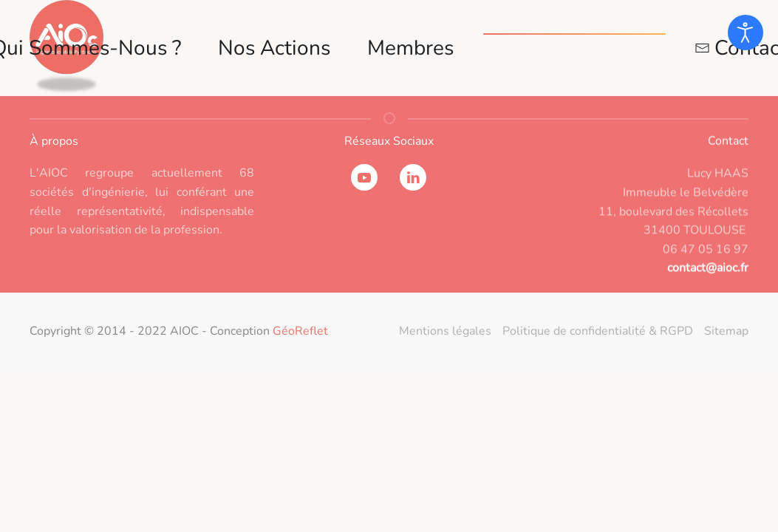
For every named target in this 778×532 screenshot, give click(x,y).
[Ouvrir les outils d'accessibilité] (745, 33)
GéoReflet (300, 331)
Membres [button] (410, 48)
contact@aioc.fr (708, 273)
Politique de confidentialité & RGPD (598, 331)
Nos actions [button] (274, 48)
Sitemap (726, 331)
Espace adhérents (574, 48)
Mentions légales (445, 331)
